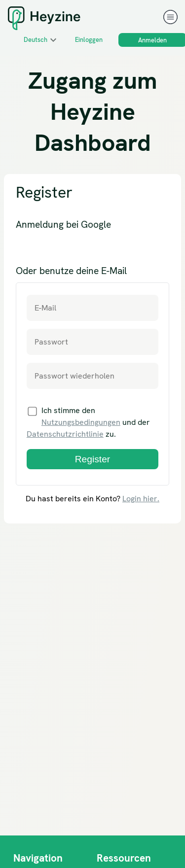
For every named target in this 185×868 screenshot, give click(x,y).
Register (92, 459)
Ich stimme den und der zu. (88, 422)
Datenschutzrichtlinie (65, 434)
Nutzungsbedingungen (81, 422)
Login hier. (141, 499)
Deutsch (36, 40)
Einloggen (89, 40)
